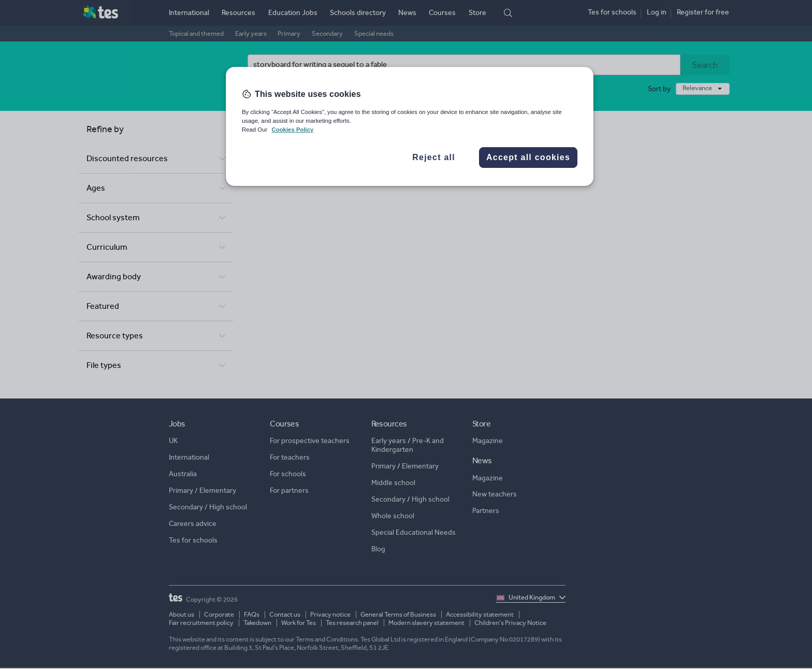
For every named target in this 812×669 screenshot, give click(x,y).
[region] (410, 126)
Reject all (434, 157)
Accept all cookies (528, 157)
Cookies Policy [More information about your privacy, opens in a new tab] (292, 130)
